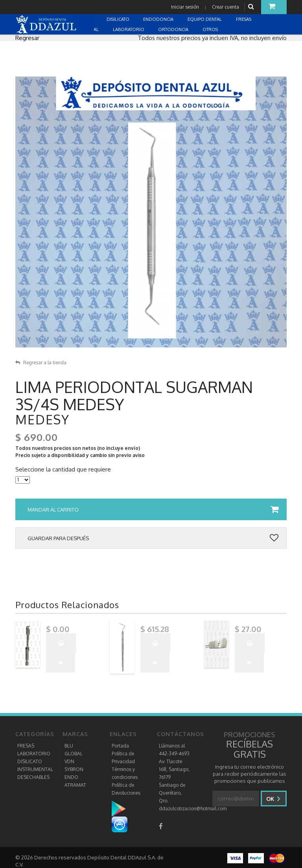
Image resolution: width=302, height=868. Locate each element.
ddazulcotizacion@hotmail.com (193, 809)
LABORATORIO (34, 754)
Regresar (27, 38)
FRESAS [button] (244, 19)
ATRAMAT (75, 785)
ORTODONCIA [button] (174, 29)
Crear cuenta (226, 7)
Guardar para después (153, 538)
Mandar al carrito (153, 510)
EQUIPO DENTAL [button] (205, 19)
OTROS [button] (211, 29)
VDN (69, 761)
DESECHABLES (33, 777)
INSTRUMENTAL (35, 769)
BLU (69, 746)
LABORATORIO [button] (129, 29)
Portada (120, 746)
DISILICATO (30, 761)
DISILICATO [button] (119, 19)
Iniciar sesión (185, 7)
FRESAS (26, 746)
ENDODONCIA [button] (159, 19)
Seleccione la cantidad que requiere (63, 470)
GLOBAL (74, 754)
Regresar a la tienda (41, 363)
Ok (273, 799)
